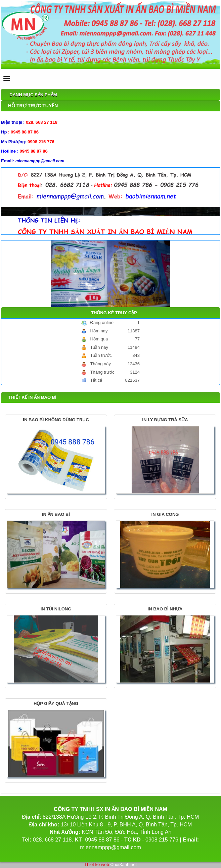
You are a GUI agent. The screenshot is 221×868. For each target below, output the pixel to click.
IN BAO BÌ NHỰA (165, 609)
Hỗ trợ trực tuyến (33, 106)
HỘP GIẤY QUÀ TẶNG (56, 703)
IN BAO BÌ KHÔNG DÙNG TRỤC (56, 420)
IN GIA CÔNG (165, 514)
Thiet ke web (97, 864)
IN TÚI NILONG (56, 609)
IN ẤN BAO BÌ (56, 514)
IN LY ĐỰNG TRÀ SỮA (165, 420)
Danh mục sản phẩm (33, 95)
